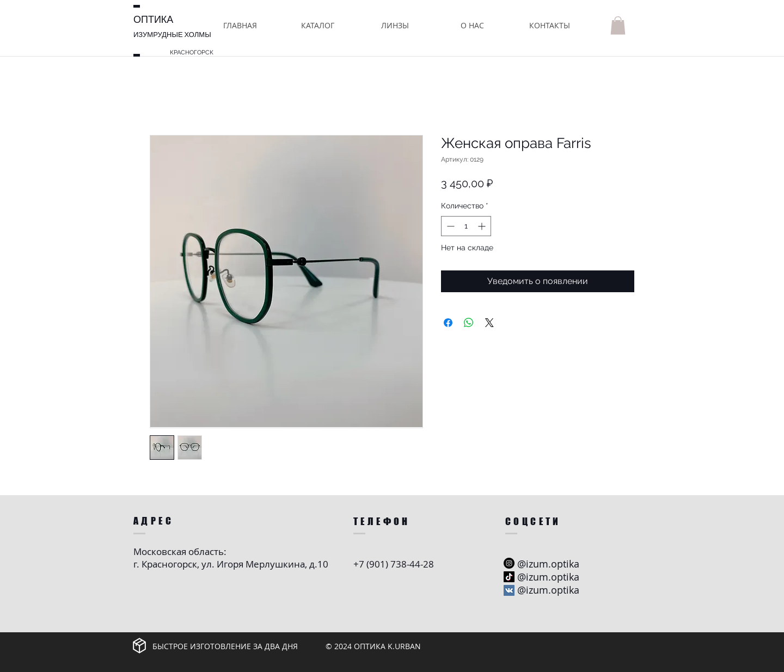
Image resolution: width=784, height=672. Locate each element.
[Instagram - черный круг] (509, 563)
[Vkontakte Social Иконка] (509, 590)
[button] (317, 25)
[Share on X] (489, 323)
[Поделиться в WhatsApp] (469, 323)
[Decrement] (449, 226)
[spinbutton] (466, 226)
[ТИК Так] (509, 577)
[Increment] (483, 226)
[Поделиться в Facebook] (448, 323)
